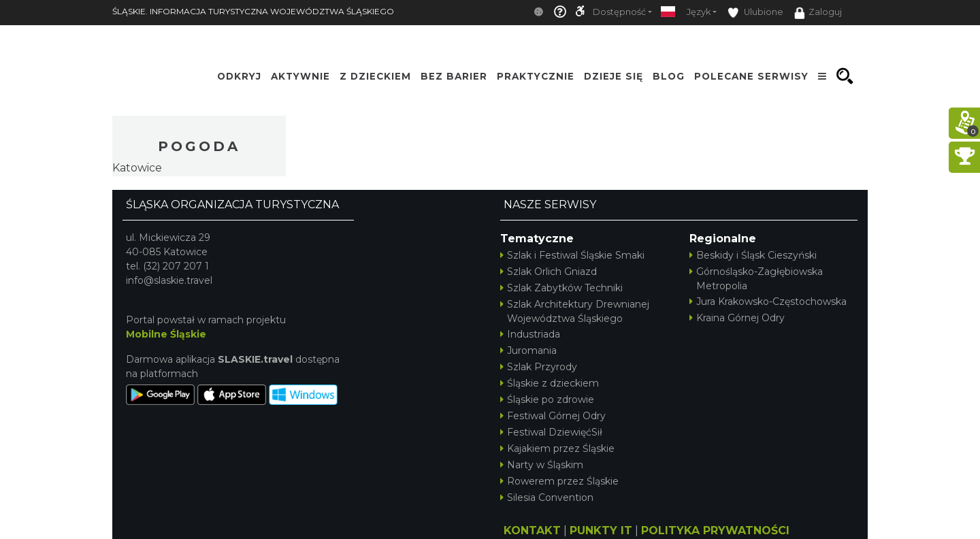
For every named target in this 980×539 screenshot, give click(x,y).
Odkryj (239, 76)
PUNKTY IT (601, 530)
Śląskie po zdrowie (547, 399)
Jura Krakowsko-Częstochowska (768, 301)
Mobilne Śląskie (166, 334)
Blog (669, 76)
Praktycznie (536, 76)
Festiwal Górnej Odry (553, 416)
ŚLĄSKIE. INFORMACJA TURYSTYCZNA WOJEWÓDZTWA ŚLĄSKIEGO (253, 11)
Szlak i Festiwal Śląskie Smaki (572, 255)
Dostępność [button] (619, 12)
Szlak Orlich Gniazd (549, 272)
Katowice (137, 168)
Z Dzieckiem (375, 76)
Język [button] (699, 12)
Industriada (530, 334)
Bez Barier (454, 76)
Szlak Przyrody (539, 367)
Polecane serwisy (751, 76)
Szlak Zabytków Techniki (561, 288)
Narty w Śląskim (542, 465)
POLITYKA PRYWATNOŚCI (715, 530)
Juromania (528, 350)
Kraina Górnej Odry (737, 318)
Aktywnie (300, 76)
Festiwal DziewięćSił (551, 432)
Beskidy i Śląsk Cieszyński (753, 255)
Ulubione (755, 13)
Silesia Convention (547, 497)
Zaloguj (818, 13)
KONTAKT (532, 530)
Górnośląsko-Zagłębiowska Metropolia (756, 279)
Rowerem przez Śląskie (559, 481)
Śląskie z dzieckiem (550, 383)
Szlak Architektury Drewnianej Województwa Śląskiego (575, 311)
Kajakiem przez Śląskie (557, 448)
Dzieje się (614, 76)
